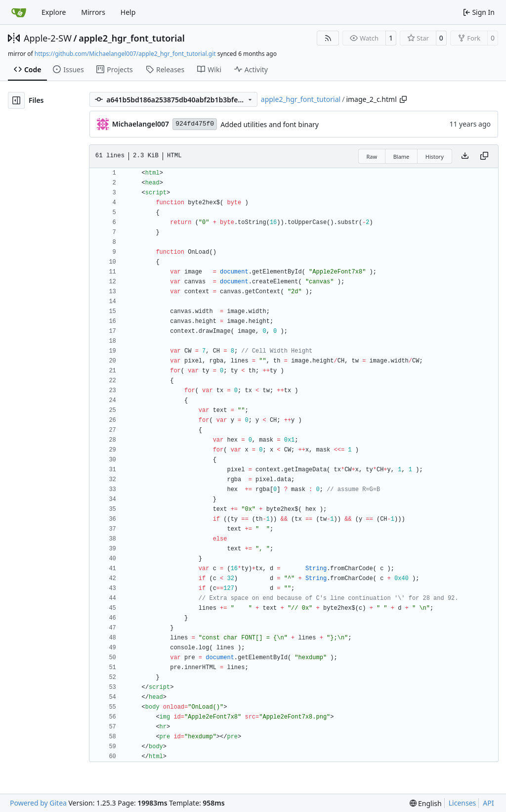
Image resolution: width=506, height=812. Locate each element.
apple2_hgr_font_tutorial (132, 38)
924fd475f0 (195, 124)
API (488, 803)
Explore (54, 12)
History (435, 157)
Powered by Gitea (38, 803)
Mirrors (93, 12)
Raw (372, 157)
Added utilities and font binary (270, 124)
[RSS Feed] (328, 38)
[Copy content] (484, 156)
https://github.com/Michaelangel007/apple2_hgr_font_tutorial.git (125, 54)
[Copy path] (403, 99)
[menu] (426, 803)
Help (128, 12)
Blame (401, 157)
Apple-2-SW (48, 38)
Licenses (463, 803)
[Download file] (465, 156)
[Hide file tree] (16, 100)
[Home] (19, 12)
